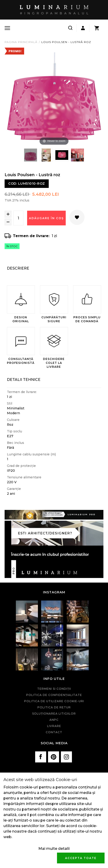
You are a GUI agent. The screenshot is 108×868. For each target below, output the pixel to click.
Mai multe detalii (54, 849)
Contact (54, 732)
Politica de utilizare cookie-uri (54, 701)
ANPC (54, 720)
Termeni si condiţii (54, 689)
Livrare (54, 726)
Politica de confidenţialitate (54, 695)
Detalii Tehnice (24, 380)
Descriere (18, 268)
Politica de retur (54, 707)
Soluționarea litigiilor (54, 714)
